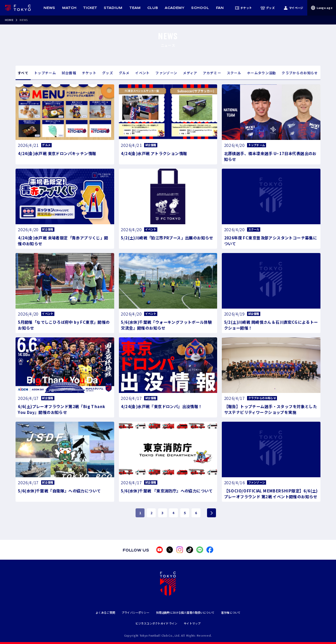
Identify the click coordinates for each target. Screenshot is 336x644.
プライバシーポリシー (135, 613)
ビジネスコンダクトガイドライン (156, 623)
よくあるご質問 (105, 613)
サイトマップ (192, 623)
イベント (142, 73)
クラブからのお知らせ (300, 73)
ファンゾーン (166, 73)
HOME (9, 20)
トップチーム (45, 73)
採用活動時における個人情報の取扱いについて (185, 613)
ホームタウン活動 (262, 73)
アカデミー (212, 73)
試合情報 (69, 73)
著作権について (231, 613)
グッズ (268, 8)
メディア (190, 73)
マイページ (293, 8)
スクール (234, 73)
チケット (243, 8)
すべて (23, 73)
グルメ (124, 73)
